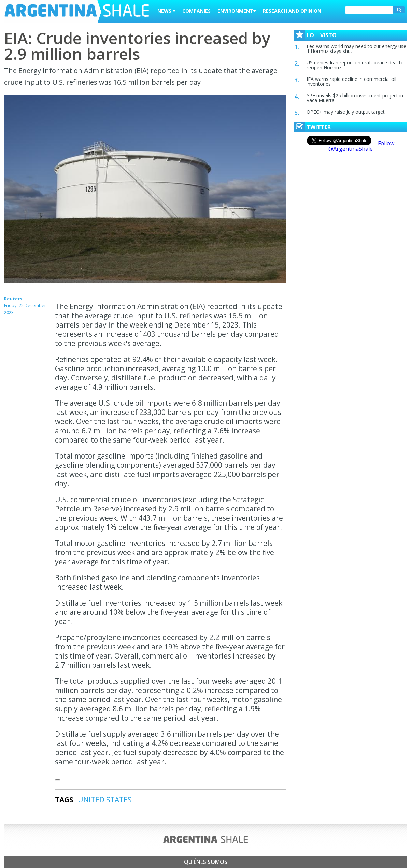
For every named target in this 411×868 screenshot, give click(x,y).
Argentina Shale (77, 12)
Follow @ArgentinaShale (361, 146)
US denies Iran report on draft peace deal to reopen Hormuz (355, 65)
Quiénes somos (206, 862)
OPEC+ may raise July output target (346, 112)
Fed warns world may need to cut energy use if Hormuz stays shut (356, 49)
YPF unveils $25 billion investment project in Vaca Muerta (355, 98)
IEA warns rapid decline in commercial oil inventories (351, 81)
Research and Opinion (292, 11)
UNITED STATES (105, 800)
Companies (196, 11)
